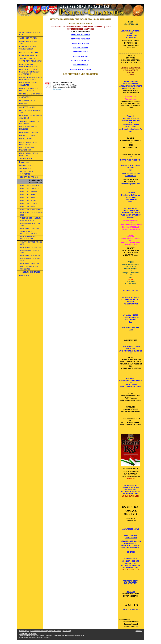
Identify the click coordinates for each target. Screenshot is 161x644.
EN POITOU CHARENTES (131, 609)
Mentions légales (24, 631)
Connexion (139, 631)
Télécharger (57, 89)
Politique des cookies (55, 631)
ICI (137, 626)
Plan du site (66, 631)
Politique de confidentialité (39, 631)
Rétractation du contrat (28, 633)
